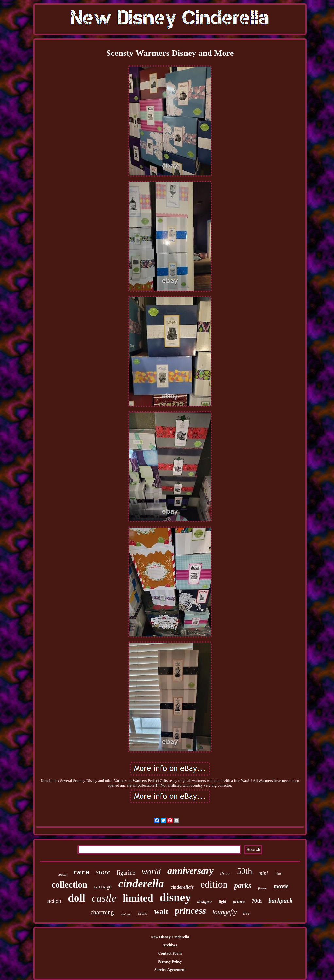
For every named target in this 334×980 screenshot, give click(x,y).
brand (143, 913)
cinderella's (182, 887)
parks (243, 885)
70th (257, 901)
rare (81, 872)
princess (190, 911)
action (54, 901)
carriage (103, 886)
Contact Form (170, 953)
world (151, 871)
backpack (280, 901)
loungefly (225, 912)
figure (262, 888)
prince (239, 901)
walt (161, 911)
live (246, 913)
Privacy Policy (170, 961)
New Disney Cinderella (170, 937)
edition (214, 884)
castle (104, 898)
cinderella (141, 884)
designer (205, 901)
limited (138, 898)
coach (62, 874)
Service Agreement (170, 970)
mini (263, 873)
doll (77, 898)
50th (244, 871)
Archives (170, 945)
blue (278, 873)
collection (69, 885)
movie (281, 886)
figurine (126, 873)
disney (175, 898)
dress (225, 873)
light (222, 902)
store (103, 872)
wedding (126, 914)
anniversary (191, 871)
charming (102, 912)
